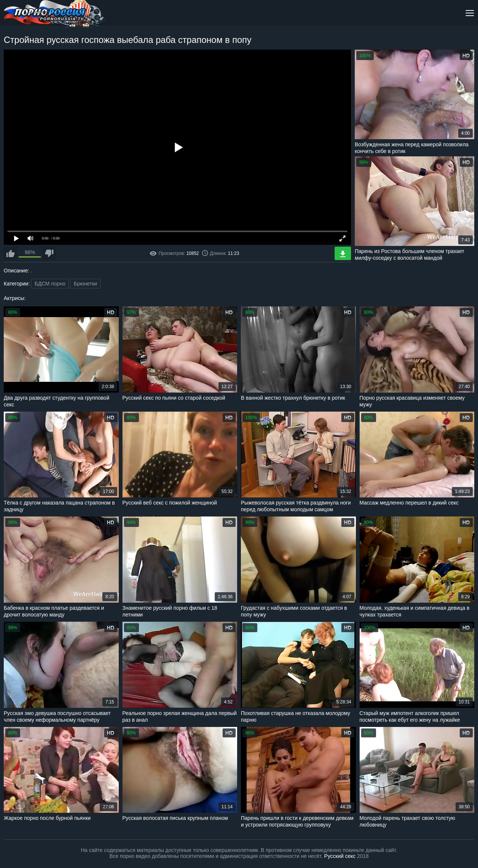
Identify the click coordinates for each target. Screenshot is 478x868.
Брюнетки (85, 284)
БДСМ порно (50, 284)
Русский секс (340, 856)
